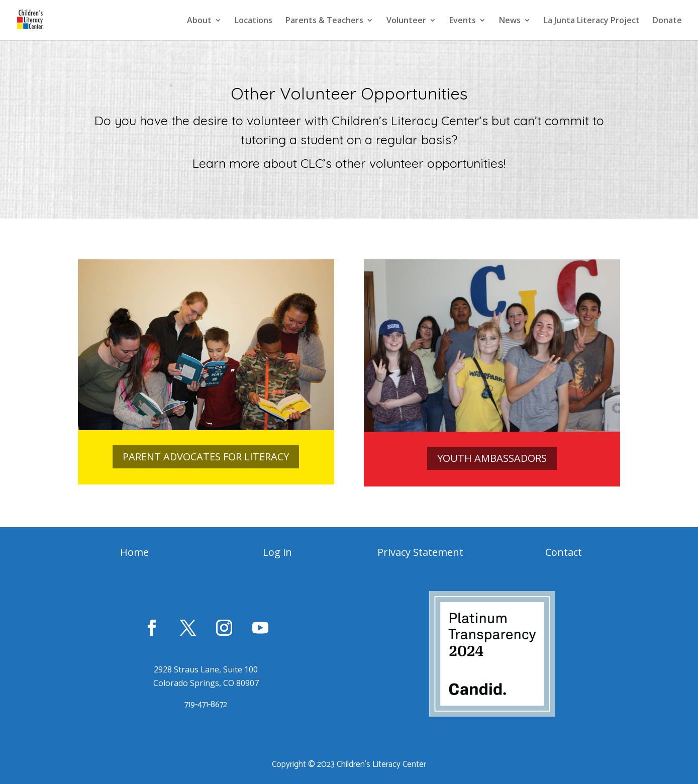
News (510, 21)
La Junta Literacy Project (592, 21)
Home (134, 552)
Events (463, 21)
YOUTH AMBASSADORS (492, 458)
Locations (254, 21)
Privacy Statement (420, 552)
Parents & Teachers (324, 21)
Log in (277, 552)
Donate (667, 21)
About (199, 21)
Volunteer (406, 21)
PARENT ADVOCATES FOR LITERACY (206, 457)
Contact (564, 552)
